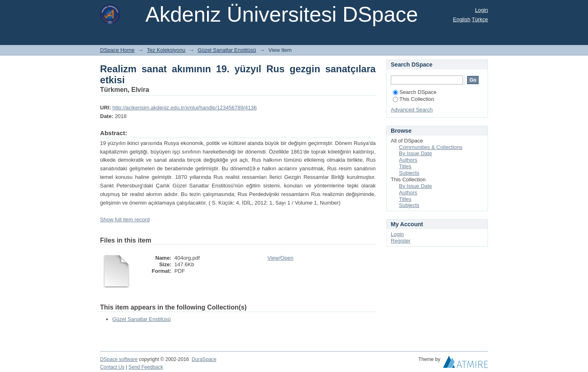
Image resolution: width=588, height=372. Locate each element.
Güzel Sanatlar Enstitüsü (227, 50)
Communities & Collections (431, 147)
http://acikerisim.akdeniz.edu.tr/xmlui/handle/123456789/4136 (184, 108)
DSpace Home (117, 50)
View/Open (280, 258)
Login (481, 10)
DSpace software (119, 359)
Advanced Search (412, 110)
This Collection (413, 99)
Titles (405, 166)
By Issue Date (415, 153)
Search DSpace (415, 92)
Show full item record (125, 219)
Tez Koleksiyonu (166, 50)
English (462, 19)
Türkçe (480, 19)
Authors (408, 160)
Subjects (409, 173)
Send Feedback (146, 367)
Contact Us (112, 367)
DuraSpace (204, 359)
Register (401, 241)
